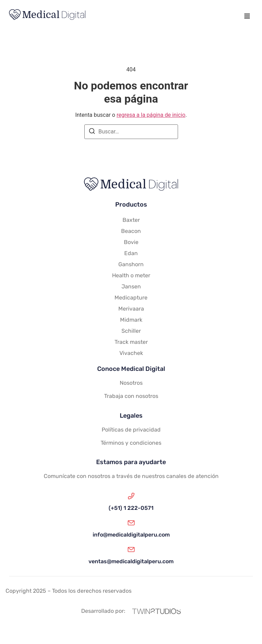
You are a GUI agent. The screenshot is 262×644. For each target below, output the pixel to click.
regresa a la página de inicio (151, 115)
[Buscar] (92, 132)
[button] (247, 16)
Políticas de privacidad (131, 430)
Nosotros (131, 383)
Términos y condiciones (131, 443)
